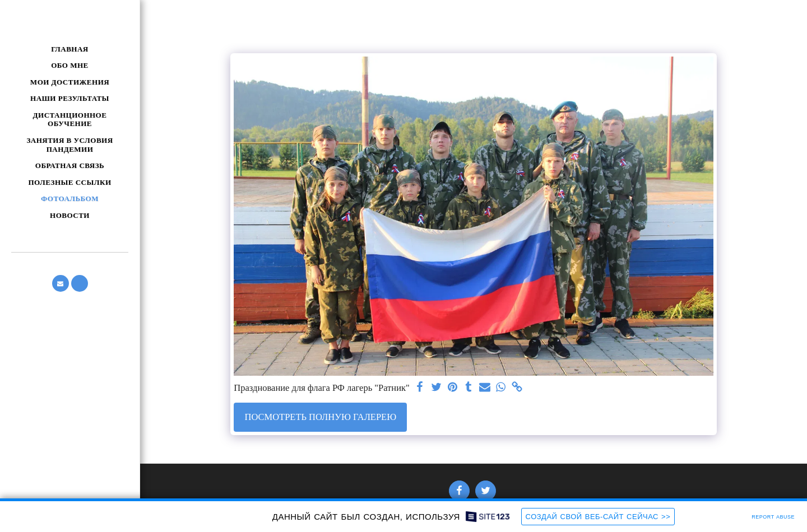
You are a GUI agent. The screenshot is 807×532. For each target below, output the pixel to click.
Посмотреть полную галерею (320, 417)
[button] (61, 283)
